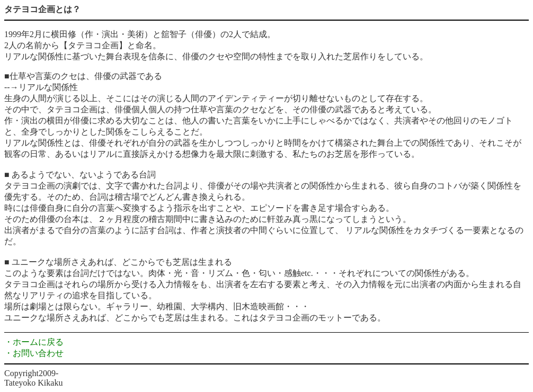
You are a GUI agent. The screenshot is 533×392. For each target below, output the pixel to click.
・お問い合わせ (34, 353)
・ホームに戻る (34, 342)
